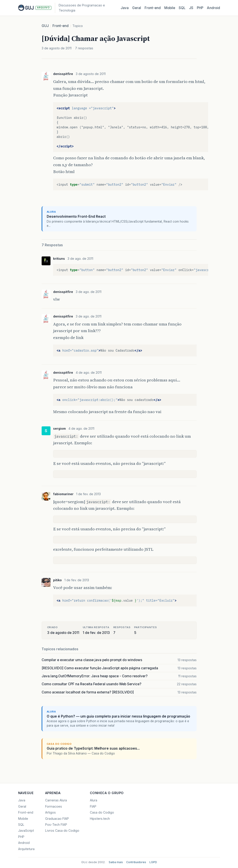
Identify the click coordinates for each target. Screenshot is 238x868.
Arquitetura (26, 849)
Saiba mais (116, 862)
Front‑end (153, 8)
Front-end (61, 26)
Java (125, 8)
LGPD (153, 862)
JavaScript (26, 830)
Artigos (50, 812)
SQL (182, 8)
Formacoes (54, 806)
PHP (200, 8)
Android (213, 8)
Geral (137, 8)
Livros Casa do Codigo (62, 830)
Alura (94, 800)
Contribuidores (136, 862)
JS (191, 8)
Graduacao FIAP (57, 819)
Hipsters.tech (100, 819)
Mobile (170, 8)
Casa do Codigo (102, 812)
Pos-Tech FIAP (56, 825)
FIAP (93, 806)
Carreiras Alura (56, 800)
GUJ (45, 26)
